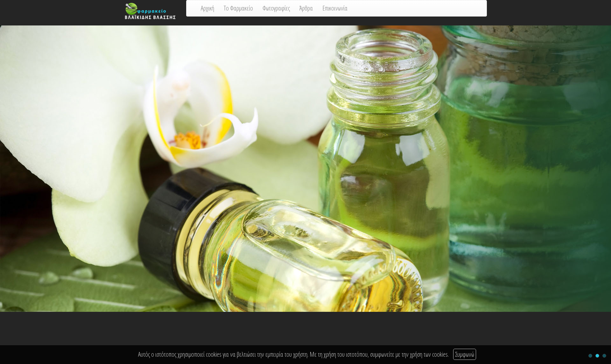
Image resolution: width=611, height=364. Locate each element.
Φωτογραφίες (276, 8)
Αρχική (207, 8)
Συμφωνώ (465, 354)
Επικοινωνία (335, 8)
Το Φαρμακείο (238, 8)
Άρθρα (306, 8)
